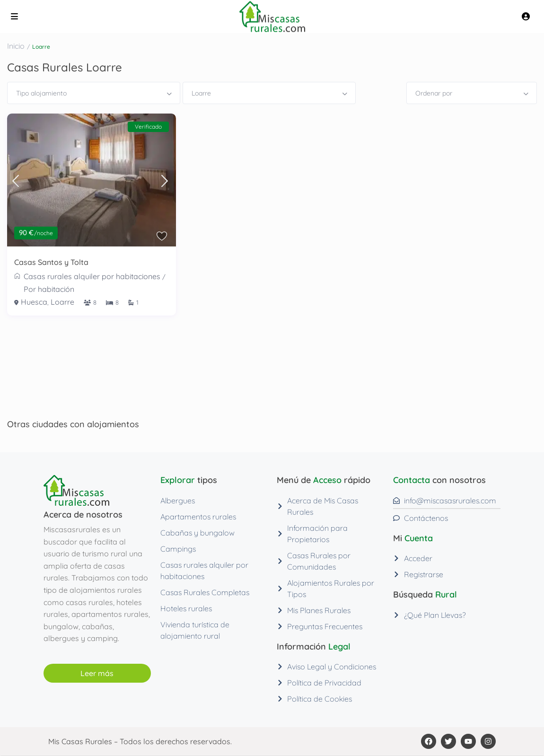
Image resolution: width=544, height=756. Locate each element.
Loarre (62, 302)
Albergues (178, 501)
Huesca (34, 302)
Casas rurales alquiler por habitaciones (92, 276)
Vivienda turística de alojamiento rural (195, 630)
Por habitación (49, 289)
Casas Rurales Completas (205, 592)
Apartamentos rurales (198, 517)
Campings (178, 549)
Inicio (16, 46)
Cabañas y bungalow (197, 533)
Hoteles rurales (186, 608)
